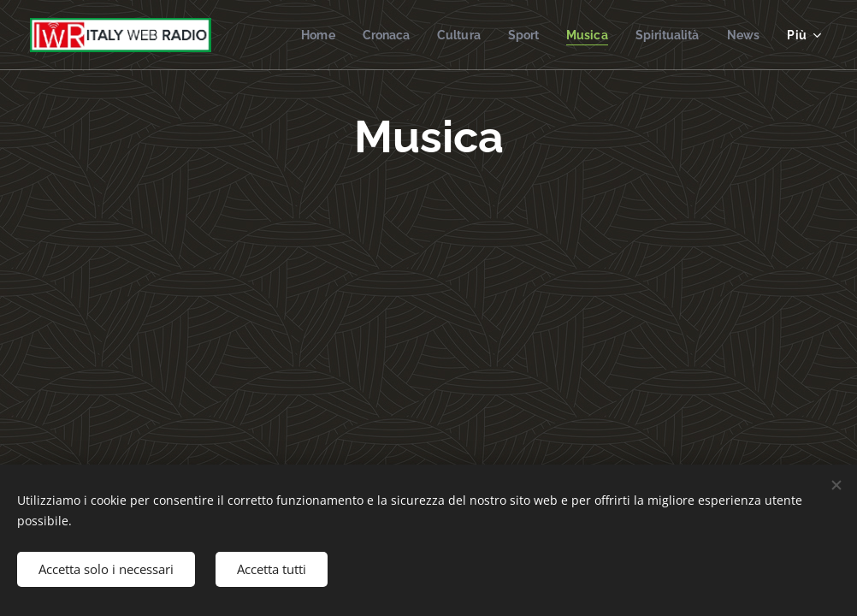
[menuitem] (300, 35)
